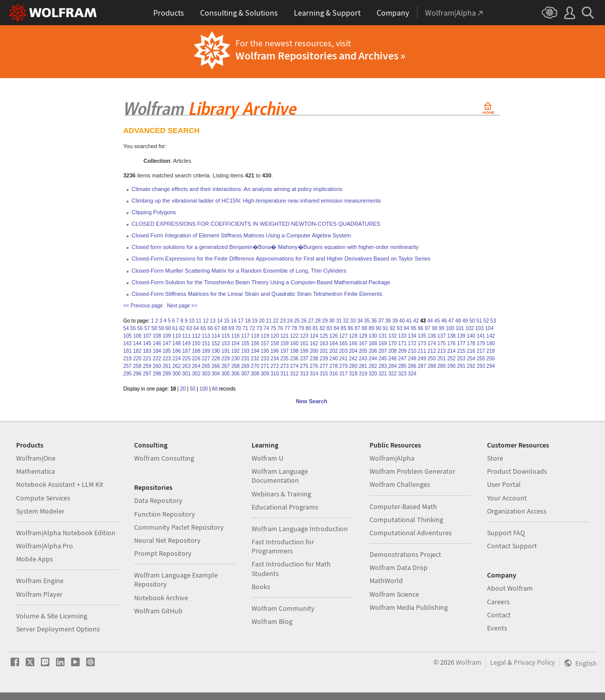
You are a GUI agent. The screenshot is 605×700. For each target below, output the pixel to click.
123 (304, 336)
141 (481, 336)
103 (480, 328)
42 (416, 321)
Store (495, 458)
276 (314, 366)
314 (314, 374)
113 (206, 336)
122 (294, 336)
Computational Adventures (411, 533)
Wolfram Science (394, 594)
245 (383, 359)
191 (226, 351)
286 (412, 366)
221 (147, 359)
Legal (498, 662)
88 (364, 328)
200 (314, 351)
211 (422, 351)
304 (216, 374)
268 (236, 366)
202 (334, 351)
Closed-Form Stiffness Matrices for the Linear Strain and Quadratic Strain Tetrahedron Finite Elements (257, 294)
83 (329, 328)
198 (294, 351)
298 (157, 374)
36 (374, 321)
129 (363, 336)
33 (353, 321)
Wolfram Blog (272, 621)
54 (126, 328)
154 (236, 343)
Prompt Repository (163, 553)
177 (461, 343)
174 (432, 343)
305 (226, 374)
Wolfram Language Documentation (280, 476)
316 (334, 374)
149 (186, 343)
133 (403, 336)
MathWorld (386, 581)
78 (294, 328)
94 (407, 328)
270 (255, 366)
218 (491, 351)
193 (245, 351)
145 (147, 343)
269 (245, 366)
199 (304, 351)
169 (383, 343)
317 (344, 374)
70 (238, 328)
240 (334, 359)
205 (363, 351)
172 (412, 343)
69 (231, 328)
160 (294, 343)
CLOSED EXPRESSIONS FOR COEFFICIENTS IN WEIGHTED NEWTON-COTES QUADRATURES (256, 224)
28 (318, 321)
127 (344, 336)
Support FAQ (506, 533)
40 (402, 321)
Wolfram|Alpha (392, 458)
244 (373, 359)
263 (186, 366)
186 (177, 351)
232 (255, 359)
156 (255, 343)
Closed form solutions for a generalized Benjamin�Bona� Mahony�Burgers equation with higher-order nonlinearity (275, 247)
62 (182, 328)
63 (189, 328)
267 (226, 366)
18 (248, 321)
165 (344, 343)
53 (493, 321)
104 (489, 328)
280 (353, 366)
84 (337, 328)
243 (363, 359)
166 (353, 343)
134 (412, 336)
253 (461, 359)
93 (400, 328)
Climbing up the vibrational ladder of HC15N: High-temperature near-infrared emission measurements (256, 201)
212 (432, 351)
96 (421, 328)
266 (216, 366)
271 (265, 366)
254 (471, 359)
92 (392, 328)
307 (245, 374)
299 (167, 374)
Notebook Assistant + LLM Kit (60, 484)
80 (308, 328)
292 (471, 366)
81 (315, 328)
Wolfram (469, 662)
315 (324, 374)
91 (385, 328)
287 (422, 366)
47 (451, 321)
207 (383, 351)
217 (481, 351)
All (215, 389)
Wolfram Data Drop (399, 567)
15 (227, 321)
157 (265, 343)
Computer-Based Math (403, 506)
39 (395, 321)
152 (216, 343)
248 (412, 359)
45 (437, 321)
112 (196, 336)
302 (196, 374)
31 (339, 321)
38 (388, 321)
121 (285, 336)
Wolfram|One (36, 458)
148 (177, 343)
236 (294, 359)
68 (224, 328)
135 (422, 336)
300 (177, 374)
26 (304, 321)
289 (442, 366)
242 (353, 359)
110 (177, 336)
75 (274, 328)
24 (290, 321)
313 (304, 374)
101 (460, 328)
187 (186, 351)
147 (167, 343)
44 (430, 321)
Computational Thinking (406, 520)
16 (234, 321)
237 (304, 359)
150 (196, 343)
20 (262, 321)
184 (157, 351)
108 (157, 336)
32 (346, 321)
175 (442, 343)
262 (177, 366)
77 (287, 328)
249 (422, 359)
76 (280, 328)
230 (236, 359)
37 (381, 321)
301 (186, 374)
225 (186, 359)
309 (265, 374)
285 (403, 366)
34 (360, 321)
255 (481, 359)
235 (285, 359)
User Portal (504, 484)
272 (275, 366)
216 (471, 351)
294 (491, 366)
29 (325, 321)
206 (373, 351)
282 (373, 366)
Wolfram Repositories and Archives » (320, 55)
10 (192, 321)
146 (157, 343)
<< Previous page (143, 306)
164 (334, 343)
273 (285, 366)
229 (226, 359)
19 (255, 321)
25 (297, 321)
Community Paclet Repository (179, 527)
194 (255, 351)
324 (412, 374)
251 (442, 359)
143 (128, 343)
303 (206, 374)
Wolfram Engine (40, 581)
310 (275, 374)
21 (269, 321)
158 (275, 343)
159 (285, 343)
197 (285, 351)
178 (471, 343)
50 (472, 321)
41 (409, 321)
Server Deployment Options (58, 629)
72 (252, 328)
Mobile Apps (35, 559)
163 (324, 343)
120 (275, 336)
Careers (498, 602)
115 (226, 336)
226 (196, 359)
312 (294, 374)
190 (216, 351)
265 (206, 366)
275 (304, 366)
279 (344, 366)
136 (432, 336)
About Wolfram (510, 588)
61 (175, 328)
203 (344, 351)
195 (265, 351)
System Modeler (40, 511)
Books (261, 587)
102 (470, 328)
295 (128, 374)
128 (353, 336)
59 (161, 328)
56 (140, 328)
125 (324, 336)
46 (444, 321)
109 (167, 336)
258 (137, 366)
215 (461, 351)
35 (367, 321)
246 (392, 359)
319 (363, 374)
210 (412, 351)
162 (314, 343)
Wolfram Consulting (164, 458)
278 (334, 366)
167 (363, 343)
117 (245, 336)
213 (442, 351)
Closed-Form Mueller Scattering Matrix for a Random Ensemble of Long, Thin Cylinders (239, 271)
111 (186, 336)
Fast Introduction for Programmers (283, 546)
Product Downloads (517, 471)
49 (465, 321)
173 (422, 343)
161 (304, 343)
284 (392, 366)
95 (414, 328)
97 (427, 328)
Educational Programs (285, 507)
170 (392, 343)
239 (324, 359)
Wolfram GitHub (158, 611)
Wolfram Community (283, 608)
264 (196, 366)
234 (275, 359)
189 (206, 351)
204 (353, 351)
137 (442, 336)
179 (481, 343)
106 (137, 336)
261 (167, 366)
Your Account (507, 498)
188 (196, 351)
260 (157, 366)
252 (451, 359)
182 (137, 351)
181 (128, 351)
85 (344, 328)
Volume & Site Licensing (52, 616)
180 (491, 343)
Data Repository (158, 500)
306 (236, 374)
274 (294, 366)
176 (451, 343)
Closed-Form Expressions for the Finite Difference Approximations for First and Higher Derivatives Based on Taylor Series (281, 259)
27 (311, 321)
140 (471, 336)
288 (432, 366)
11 (199, 321)
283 (383, 366)
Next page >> (182, 306)
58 (154, 328)
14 (220, 321)
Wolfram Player (39, 594)
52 (486, 321)
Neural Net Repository (167, 540)
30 (332, 321)
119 (265, 336)
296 (137, 374)
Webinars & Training (281, 494)
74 (266, 328)
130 (373, 336)
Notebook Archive (161, 598)
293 (481, 366)
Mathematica (36, 471)
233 (265, 359)
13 (213, 321)
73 (259, 328)
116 (236, 336)
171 (403, 343)
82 (322, 328)
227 (206, 359)
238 (314, 359)
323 (403, 374)
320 (373, 374)
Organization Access (517, 511)
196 (275, 351)
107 (147, 336)
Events (497, 628)
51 (479, 321)
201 (324, 351)
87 (357, 328)
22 (276, 321)
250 (432, 359)
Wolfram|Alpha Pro (45, 546)
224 (177, 359)
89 (371, 328)
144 (137, 343)
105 (128, 336)
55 (133, 328)
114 (216, 336)
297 (147, 374)
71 (245, 328)
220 (137, 359)
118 (255, 336)
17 (241, 321)
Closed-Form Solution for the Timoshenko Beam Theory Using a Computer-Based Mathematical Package (261, 282)
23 (283, 321)
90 (378, 328)
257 (128, 366)
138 (451, 336)
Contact (499, 615)
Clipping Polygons (154, 212)
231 (245, 359)
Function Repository (165, 514)
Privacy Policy (534, 662)
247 (403, 359)
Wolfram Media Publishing (409, 607)
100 (450, 328)
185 (167, 351)
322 (392, 374)
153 (226, 343)
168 (373, 343)
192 (236, 351)
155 (245, 343)
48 (458, 321)
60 (168, 328)
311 (285, 374)
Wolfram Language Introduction (300, 529)
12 (205, 321)
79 (301, 328)
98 (434, 328)
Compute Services (43, 498)
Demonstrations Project (405, 554)
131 (383, 336)
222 (157, 359)
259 (147, 366)
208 (392, 351)
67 (217, 328)
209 (403, 351)
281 (363, 366)
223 (167, 359)
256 (491, 359)
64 (196, 328)
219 (128, 359)
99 (441, 328)
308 (255, 374)
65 (203, 328)
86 (351, 328)
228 (216, 359)
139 (461, 336)
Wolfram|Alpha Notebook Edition (66, 533)
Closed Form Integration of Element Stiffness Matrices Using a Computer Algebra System (241, 235)
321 (383, 374)
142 (491, 336)
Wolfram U (267, 458)
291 (461, 366)
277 (324, 366)
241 (344, 359)
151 (206, 343)
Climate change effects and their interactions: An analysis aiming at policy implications (237, 189)
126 (334, 336)
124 (314, 336)
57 (147, 328)
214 (451, 351)
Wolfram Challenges (400, 484)
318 (353, 374)
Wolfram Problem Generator (412, 471)
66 (210, 328)
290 (451, 366)
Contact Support (512, 546)
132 (392, 336)
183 (147, 351)
